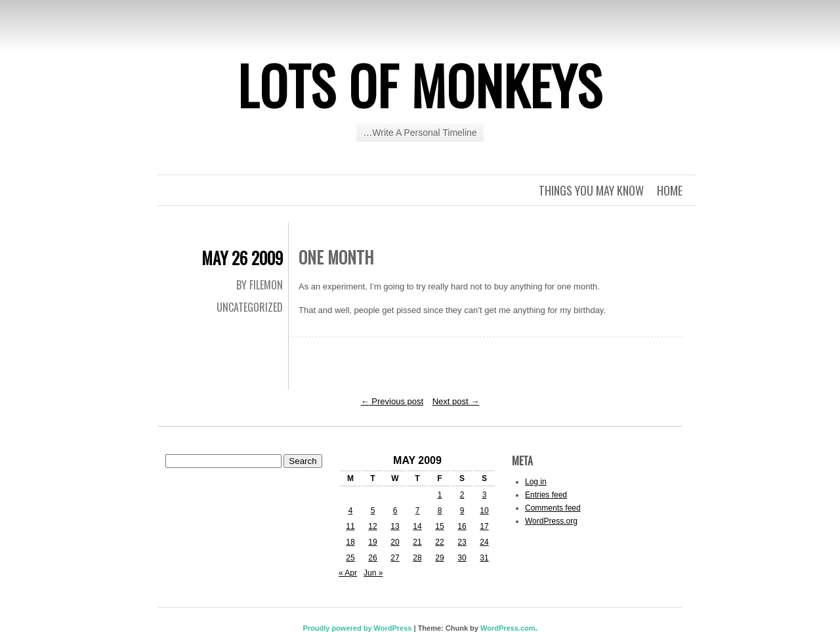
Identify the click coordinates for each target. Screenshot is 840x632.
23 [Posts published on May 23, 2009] (462, 542)
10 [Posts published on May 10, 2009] (484, 511)
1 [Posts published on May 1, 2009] (440, 495)
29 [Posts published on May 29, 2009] (439, 558)
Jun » (373, 573)
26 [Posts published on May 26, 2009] (372, 558)
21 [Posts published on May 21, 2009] (417, 542)
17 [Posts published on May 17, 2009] (484, 526)
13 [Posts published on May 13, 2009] (395, 526)
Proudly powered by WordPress (357, 628)
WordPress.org (551, 521)
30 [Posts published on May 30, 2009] (462, 558)
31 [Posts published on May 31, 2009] (484, 558)
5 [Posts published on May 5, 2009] (373, 511)
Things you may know (591, 190)
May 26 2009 (242, 258)
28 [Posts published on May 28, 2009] (417, 558)
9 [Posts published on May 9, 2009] (462, 511)
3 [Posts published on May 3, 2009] (485, 495)
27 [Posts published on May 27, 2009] (395, 558)
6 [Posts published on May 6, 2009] (395, 511)
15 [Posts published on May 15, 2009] (439, 526)
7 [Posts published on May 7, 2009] (418, 511)
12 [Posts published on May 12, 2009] (372, 526)
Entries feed (546, 495)
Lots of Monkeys (420, 85)
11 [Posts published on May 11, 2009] (350, 526)
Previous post (392, 401)
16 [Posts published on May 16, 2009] (462, 526)
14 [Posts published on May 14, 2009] (417, 526)
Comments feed (553, 508)
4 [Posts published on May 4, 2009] (351, 511)
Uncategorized (250, 307)
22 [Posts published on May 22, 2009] (439, 542)
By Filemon (260, 285)
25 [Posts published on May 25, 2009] (350, 558)
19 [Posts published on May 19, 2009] (372, 542)
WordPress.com (508, 628)
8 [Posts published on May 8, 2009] (440, 511)
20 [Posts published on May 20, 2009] (395, 542)
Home (670, 190)
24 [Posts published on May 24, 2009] (484, 542)
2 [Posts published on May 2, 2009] (462, 495)
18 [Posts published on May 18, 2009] (350, 542)
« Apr (348, 573)
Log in (536, 482)
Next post (456, 401)
